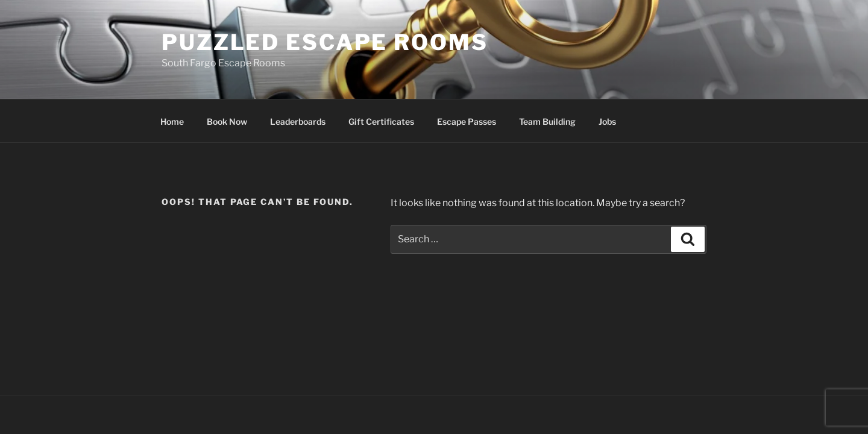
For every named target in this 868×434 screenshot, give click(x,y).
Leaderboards (298, 121)
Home (172, 121)
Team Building (547, 121)
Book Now (227, 121)
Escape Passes (467, 121)
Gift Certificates (381, 121)
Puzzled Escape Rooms (325, 42)
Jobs (607, 121)
